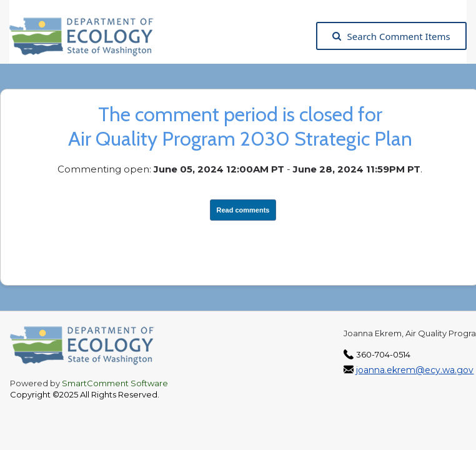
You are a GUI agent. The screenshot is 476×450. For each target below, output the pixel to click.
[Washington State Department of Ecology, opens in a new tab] (88, 36)
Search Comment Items (391, 36)
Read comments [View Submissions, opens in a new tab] (243, 210)
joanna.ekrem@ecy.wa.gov (415, 370)
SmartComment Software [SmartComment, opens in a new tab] (115, 383)
